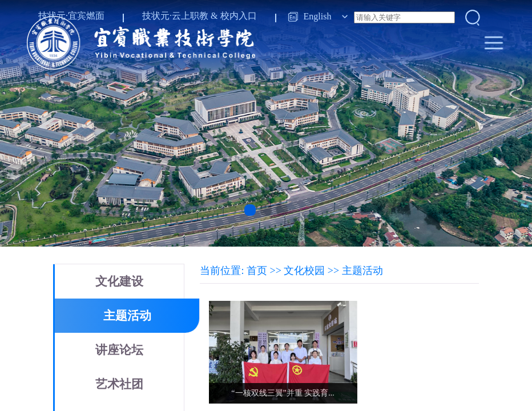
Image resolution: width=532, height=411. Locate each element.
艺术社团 (119, 384)
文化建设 (119, 281)
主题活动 (127, 316)
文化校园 (304, 271)
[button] (250, 210)
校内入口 (239, 16)
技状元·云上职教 (175, 16)
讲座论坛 (119, 350)
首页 (257, 271)
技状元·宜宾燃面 (71, 16)
